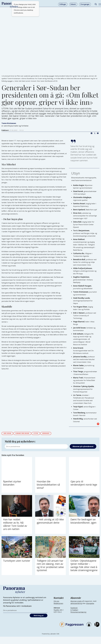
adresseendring (76, 604)
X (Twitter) (74, 611)
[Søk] (96, 4)
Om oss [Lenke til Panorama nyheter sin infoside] (56, 602)
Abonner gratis (76, 602)
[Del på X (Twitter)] (95, 133)
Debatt (73, 4)
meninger (53, 434)
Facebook (74, 608)
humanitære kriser (26, 434)
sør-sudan (8, 434)
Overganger (85, 4)
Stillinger (63, 4)
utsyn (41, 434)
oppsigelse (90, 604)
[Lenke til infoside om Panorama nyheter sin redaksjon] (58, 605)
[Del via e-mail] (98, 133)
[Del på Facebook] (92, 133)
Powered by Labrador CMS (51, 634)
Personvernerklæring (78, 613)
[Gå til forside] (10, 3)
